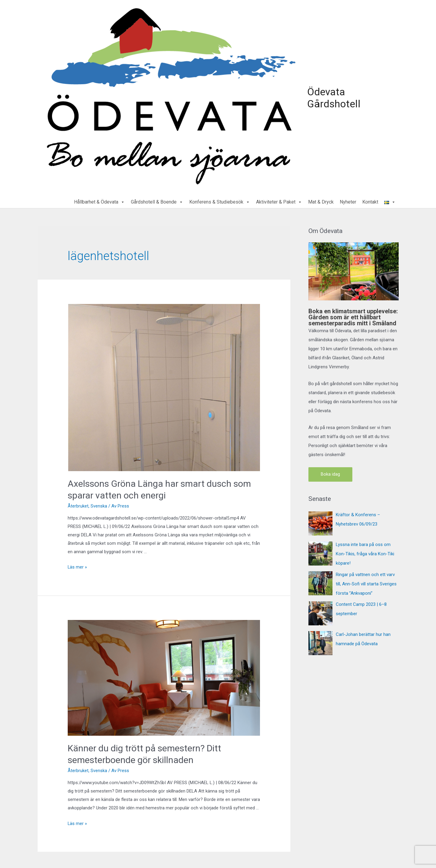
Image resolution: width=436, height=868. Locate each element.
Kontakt (370, 200)
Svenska (99, 504)
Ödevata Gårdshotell (332, 97)
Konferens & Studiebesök (220, 200)
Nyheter (348, 200)
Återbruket (78, 504)
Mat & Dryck (321, 200)
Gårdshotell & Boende (157, 200)
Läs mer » (77, 565)
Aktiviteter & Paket (279, 200)
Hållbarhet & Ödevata (99, 200)
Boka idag (330, 473)
